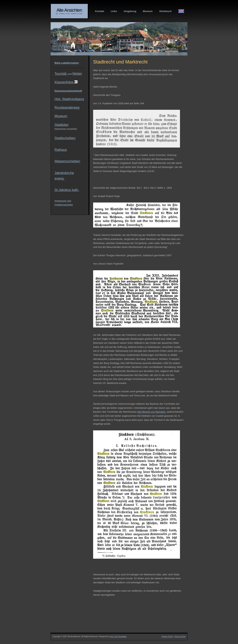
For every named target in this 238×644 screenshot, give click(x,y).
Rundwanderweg (67, 108)
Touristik (61, 74)
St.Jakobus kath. (67, 190)
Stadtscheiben (65, 138)
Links (114, 11)
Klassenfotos (66, 82)
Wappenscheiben (67, 161)
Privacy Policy (167, 637)
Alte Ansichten (69, 10)
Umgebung (130, 11)
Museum (148, 11)
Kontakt (100, 11)
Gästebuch (165, 11)
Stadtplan (62, 125)
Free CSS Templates (118, 637)
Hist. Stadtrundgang (69, 99)
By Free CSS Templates (69, 14)
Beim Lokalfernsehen (67, 63)
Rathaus (61, 150)
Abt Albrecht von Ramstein (152, 412)
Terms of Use (180, 637)
